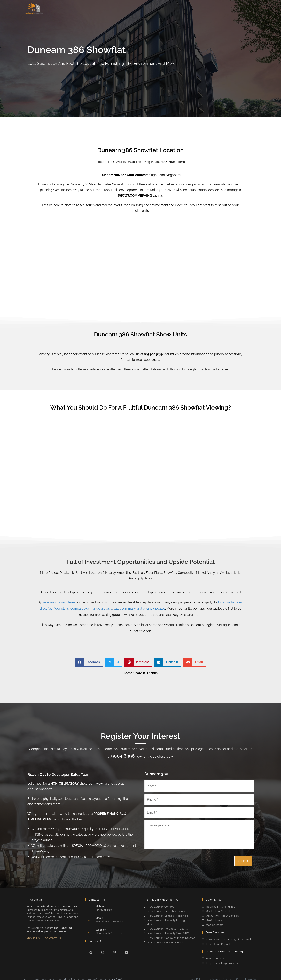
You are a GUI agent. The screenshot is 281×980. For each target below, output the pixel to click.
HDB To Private (215, 956)
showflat (46, 609)
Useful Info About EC (219, 908)
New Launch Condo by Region (167, 940)
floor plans (61, 609)
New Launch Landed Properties (168, 913)
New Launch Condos (161, 904)
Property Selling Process (222, 960)
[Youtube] (127, 950)
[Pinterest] (115, 950)
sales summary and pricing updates (139, 609)
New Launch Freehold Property (168, 926)
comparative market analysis (91, 609)
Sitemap (228, 976)
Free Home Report (218, 941)
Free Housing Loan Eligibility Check (229, 937)
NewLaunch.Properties (109, 931)
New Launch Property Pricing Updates (164, 920)
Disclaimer (214, 976)
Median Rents (215, 922)
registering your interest (59, 602)
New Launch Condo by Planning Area (171, 935)
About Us (33, 936)
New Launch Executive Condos (167, 908)
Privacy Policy (195, 976)
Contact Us (53, 936)
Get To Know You (247, 976)
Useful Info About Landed (222, 913)
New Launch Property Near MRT (168, 931)
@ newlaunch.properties (110, 919)
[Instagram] (103, 950)
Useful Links (214, 918)
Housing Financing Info (221, 904)
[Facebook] (91, 950)
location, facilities (230, 602)
